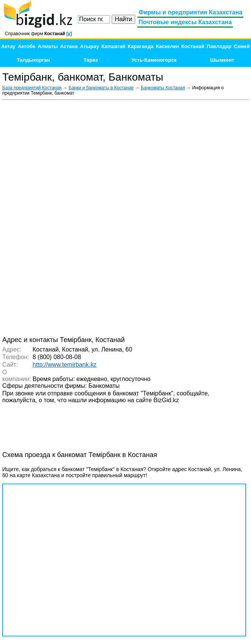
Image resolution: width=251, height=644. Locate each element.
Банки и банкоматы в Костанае (101, 88)
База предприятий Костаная (32, 88)
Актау (8, 46)
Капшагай (113, 46)
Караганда (140, 46)
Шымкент (222, 60)
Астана (69, 46)
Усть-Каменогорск (154, 60)
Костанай (193, 46)
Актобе (27, 46)
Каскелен (168, 46)
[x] (69, 34)
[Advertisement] (192, 217)
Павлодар (219, 46)
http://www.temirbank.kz (65, 365)
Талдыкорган (33, 60)
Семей (242, 46)
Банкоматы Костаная (163, 88)
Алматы (48, 46)
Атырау (89, 46)
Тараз (91, 60)
